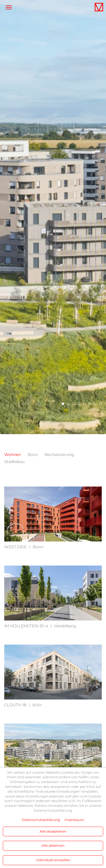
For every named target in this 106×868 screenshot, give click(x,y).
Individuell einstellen (53, 860)
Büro (33, 455)
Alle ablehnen (53, 845)
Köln (23, 705)
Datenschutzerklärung (41, 820)
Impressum (74, 820)
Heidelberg (40, 626)
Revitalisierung (59, 455)
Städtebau (14, 462)
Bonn (24, 547)
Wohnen (13, 455)
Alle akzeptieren (53, 831)
